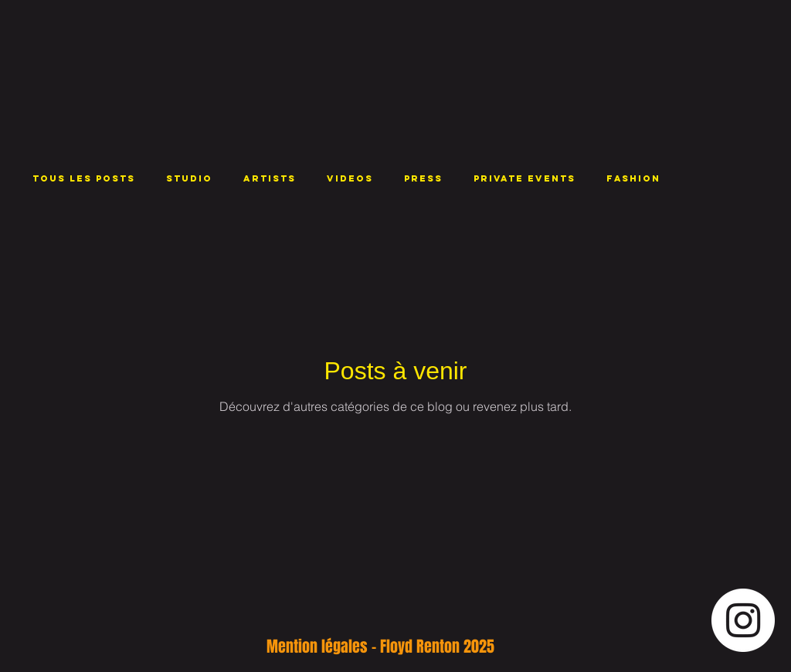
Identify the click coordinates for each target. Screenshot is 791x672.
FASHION (633, 178)
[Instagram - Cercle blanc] (743, 620)
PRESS (423, 178)
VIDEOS (350, 178)
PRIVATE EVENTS (525, 178)
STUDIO (189, 178)
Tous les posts (84, 178)
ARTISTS (270, 178)
